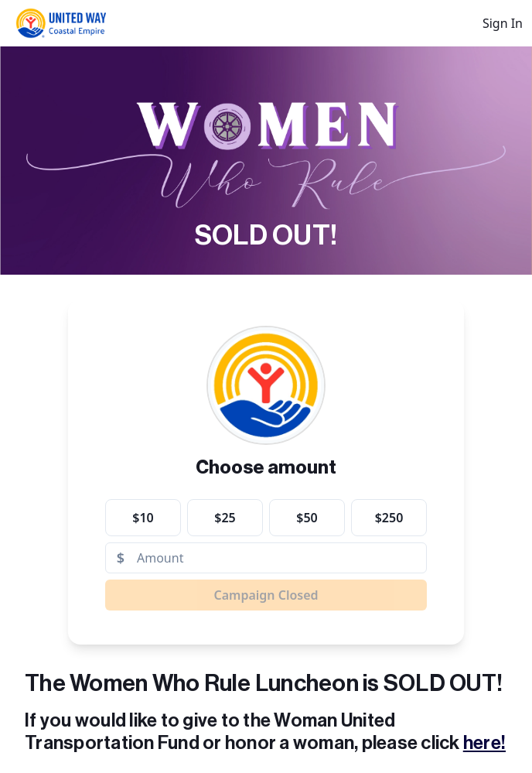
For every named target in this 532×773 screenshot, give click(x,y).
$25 (225, 518)
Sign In (503, 23)
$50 (307, 518)
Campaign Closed (266, 595)
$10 (143, 518)
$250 (389, 518)
